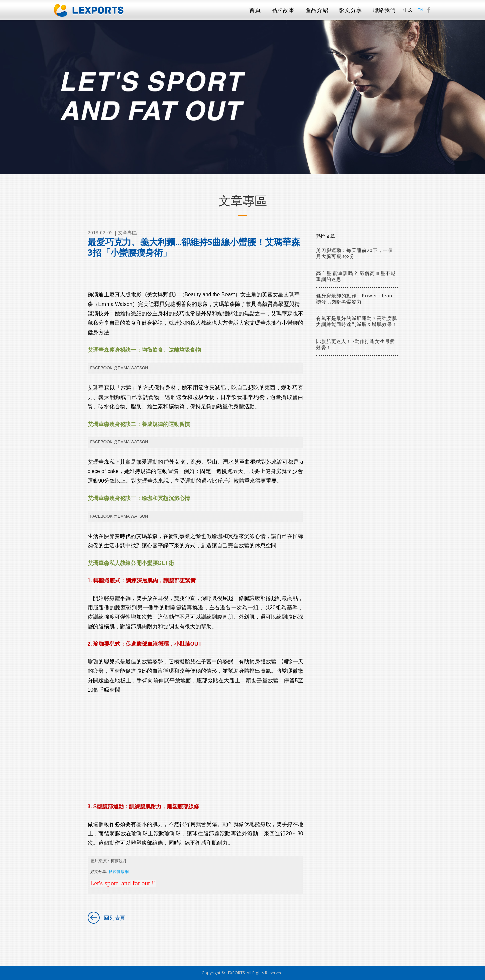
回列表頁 (115, 918)
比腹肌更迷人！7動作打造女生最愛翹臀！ (356, 344)
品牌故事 (283, 10)
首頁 (255, 10)
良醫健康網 (119, 872)
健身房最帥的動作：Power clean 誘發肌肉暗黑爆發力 (354, 299)
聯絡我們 (384, 10)
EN (421, 10)
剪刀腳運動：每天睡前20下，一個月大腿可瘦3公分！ (355, 253)
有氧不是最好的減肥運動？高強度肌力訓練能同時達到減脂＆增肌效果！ (357, 321)
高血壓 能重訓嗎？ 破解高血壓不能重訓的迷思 (356, 276)
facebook (429, 10)
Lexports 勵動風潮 (89, 10)
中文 (408, 10)
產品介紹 (317, 10)
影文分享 (351, 10)
